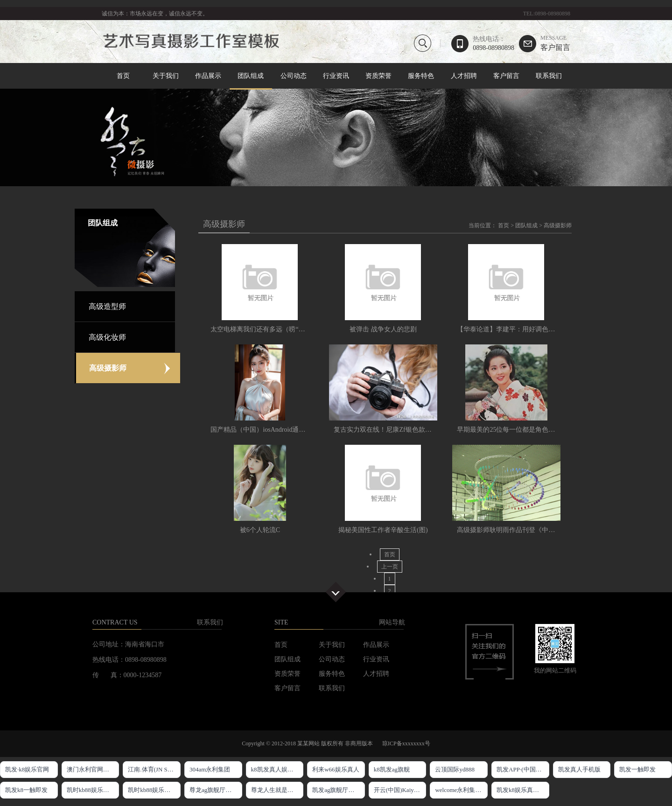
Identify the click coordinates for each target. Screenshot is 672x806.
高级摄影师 (558, 225)
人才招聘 (464, 76)
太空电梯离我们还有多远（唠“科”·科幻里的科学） (283, 329)
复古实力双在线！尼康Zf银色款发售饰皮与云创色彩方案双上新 (425, 430)
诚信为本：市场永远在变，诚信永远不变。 (155, 14)
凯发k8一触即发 (26, 790)
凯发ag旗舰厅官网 (336, 790)
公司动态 (294, 76)
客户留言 (555, 43)
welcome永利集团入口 (461, 790)
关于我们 (166, 76)
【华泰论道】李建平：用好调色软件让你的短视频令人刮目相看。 (552, 329)
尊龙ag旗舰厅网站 (213, 790)
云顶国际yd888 (455, 769)
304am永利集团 (210, 769)
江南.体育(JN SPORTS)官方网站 (154, 769)
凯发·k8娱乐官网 (27, 769)
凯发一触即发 (637, 769)
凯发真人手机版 (579, 769)
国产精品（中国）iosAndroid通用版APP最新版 (277, 430)
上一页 (390, 567)
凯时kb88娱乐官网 (91, 790)
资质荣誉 (378, 76)
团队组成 (251, 76)
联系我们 (549, 76)
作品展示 (208, 76)
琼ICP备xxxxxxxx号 (406, 743)
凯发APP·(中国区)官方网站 (523, 769)
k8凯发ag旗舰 (392, 769)
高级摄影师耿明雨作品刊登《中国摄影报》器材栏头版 (535, 530)
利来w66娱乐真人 (336, 769)
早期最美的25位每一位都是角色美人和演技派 (522, 430)
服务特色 (421, 76)
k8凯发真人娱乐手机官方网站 (277, 769)
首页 (123, 76)
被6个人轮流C (260, 530)
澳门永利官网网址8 (93, 769)
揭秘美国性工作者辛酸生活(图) (383, 530)
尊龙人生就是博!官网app (277, 790)
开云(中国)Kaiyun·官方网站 (400, 790)
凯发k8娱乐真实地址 (523, 790)
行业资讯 (336, 76)
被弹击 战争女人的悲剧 (383, 329)
